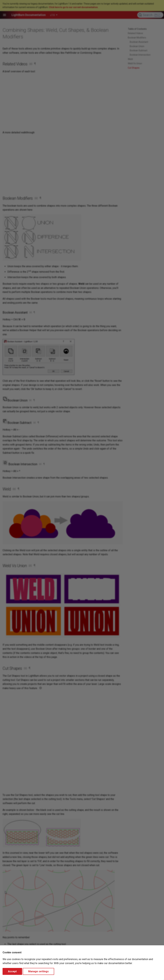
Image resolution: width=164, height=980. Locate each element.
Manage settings (38, 971)
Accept (12, 971)
